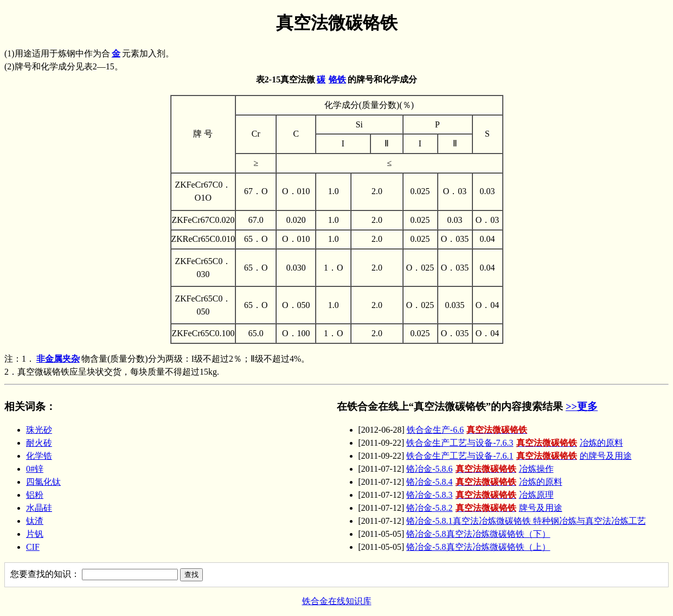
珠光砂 (39, 430)
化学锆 (39, 456)
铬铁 (337, 79)
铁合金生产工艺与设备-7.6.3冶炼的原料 (514, 443)
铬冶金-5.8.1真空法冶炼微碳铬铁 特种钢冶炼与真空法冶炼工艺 (526, 521)
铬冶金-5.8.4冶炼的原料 (484, 482)
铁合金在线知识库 (337, 601)
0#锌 (35, 469)
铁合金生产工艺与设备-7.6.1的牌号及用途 (519, 456)
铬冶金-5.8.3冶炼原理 (480, 495)
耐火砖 (39, 443)
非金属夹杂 (58, 359)
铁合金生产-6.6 (468, 430)
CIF (33, 547)
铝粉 (35, 495)
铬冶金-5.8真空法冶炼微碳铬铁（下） (478, 534)
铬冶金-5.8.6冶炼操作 (480, 469)
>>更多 (582, 406)
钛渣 (35, 521)
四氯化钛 (43, 482)
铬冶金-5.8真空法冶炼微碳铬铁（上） (478, 547)
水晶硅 (39, 508)
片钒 (35, 534)
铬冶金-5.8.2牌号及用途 (484, 508)
